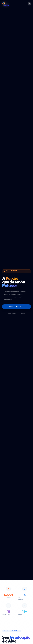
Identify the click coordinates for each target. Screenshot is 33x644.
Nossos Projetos (17, 307)
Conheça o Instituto (17, 313)
